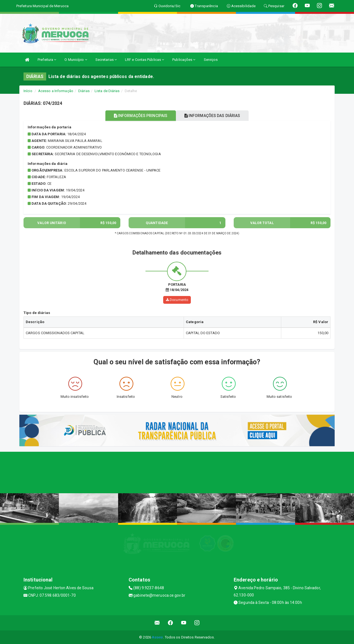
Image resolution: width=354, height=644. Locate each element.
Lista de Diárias (107, 91)
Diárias (84, 91)
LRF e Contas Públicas (145, 60)
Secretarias (106, 60)
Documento (177, 300)
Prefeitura (47, 60)
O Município (76, 60)
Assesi (158, 637)
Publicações (184, 60)
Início (28, 91)
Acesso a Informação (56, 91)
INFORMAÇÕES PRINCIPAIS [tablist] (138, 116)
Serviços (211, 60)
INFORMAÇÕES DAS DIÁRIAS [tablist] (215, 116)
